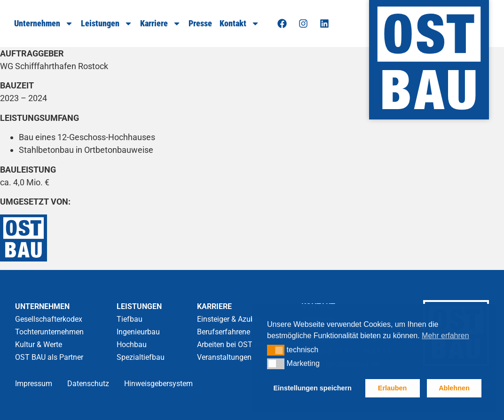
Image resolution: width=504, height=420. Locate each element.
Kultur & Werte (39, 345)
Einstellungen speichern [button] (313, 388)
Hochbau (132, 345)
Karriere (161, 24)
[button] (276, 350)
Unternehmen (44, 24)
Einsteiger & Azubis (229, 319)
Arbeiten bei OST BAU (233, 345)
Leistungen (107, 24)
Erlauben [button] (393, 388)
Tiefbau (130, 319)
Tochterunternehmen (49, 332)
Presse (200, 23)
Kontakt (240, 24)
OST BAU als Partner (49, 357)
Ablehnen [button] (454, 388)
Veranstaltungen (224, 357)
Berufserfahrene (224, 332)
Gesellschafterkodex (49, 319)
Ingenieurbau (138, 332)
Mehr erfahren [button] (445, 336)
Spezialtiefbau (141, 357)
